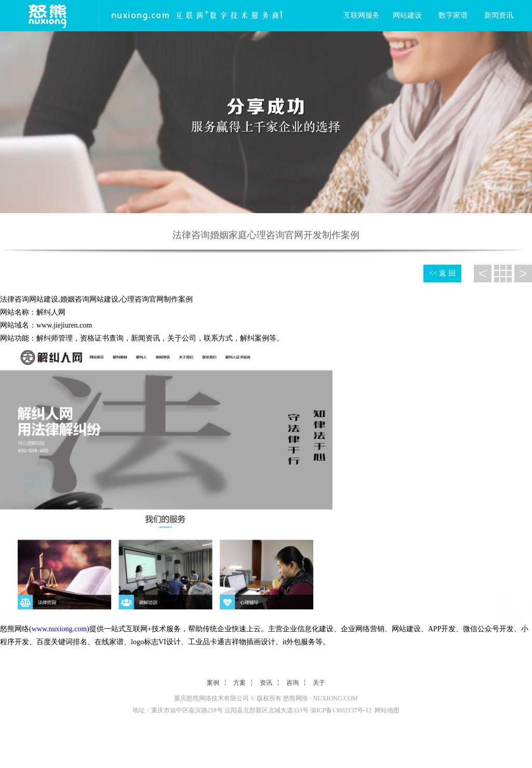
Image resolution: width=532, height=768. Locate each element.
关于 (319, 683)
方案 (240, 683)
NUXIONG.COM (335, 698)
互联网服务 (362, 15)
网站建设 (407, 15)
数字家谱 (453, 15)
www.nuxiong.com (59, 629)
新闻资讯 (499, 15)
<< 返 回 (442, 273)
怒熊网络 (296, 698)
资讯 (266, 683)
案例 (213, 683)
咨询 (292, 683)
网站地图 (387, 710)
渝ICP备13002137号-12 (341, 710)
